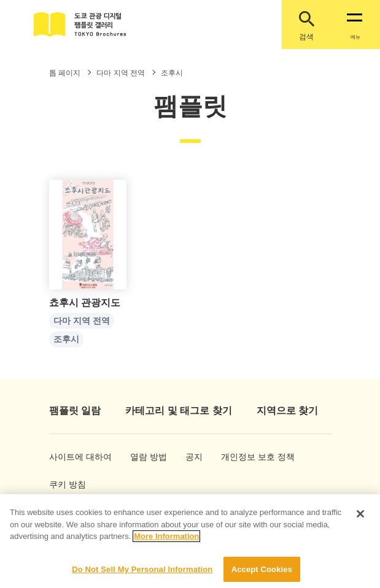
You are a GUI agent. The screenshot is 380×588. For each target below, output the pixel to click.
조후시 (66, 340)
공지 (194, 457)
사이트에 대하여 (69, 457)
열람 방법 (144, 457)
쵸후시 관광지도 (85, 303)
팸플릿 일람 (75, 410)
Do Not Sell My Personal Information (142, 575)
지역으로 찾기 (287, 410)
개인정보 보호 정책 (244, 457)
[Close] (360, 519)
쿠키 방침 (63, 484)
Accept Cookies (262, 575)
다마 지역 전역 (82, 321)
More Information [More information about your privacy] (166, 542)
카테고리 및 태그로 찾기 (178, 410)
